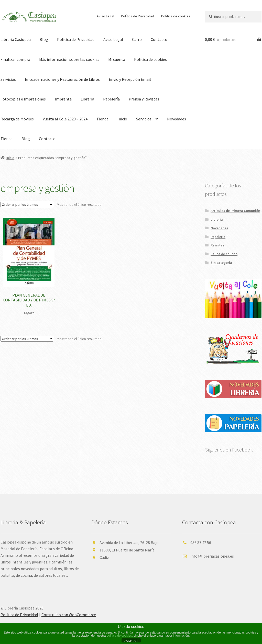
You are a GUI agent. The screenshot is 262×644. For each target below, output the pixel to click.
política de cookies (119, 636)
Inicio (122, 119)
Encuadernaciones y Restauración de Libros (62, 79)
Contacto (159, 39)
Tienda (102, 119)
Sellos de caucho (224, 254)
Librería (87, 99)
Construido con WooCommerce (69, 615)
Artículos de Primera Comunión (235, 211)
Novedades (177, 119)
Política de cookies (176, 16)
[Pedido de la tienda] (27, 205)
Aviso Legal (105, 16)
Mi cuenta (117, 59)
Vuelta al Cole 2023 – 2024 (65, 119)
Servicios (144, 119)
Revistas (217, 245)
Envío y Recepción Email (130, 79)
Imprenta (63, 99)
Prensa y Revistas (144, 99)
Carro (137, 39)
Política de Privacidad (138, 16)
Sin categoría (221, 263)
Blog (44, 39)
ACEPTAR (131, 641)
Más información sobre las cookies (69, 59)
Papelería (111, 99)
